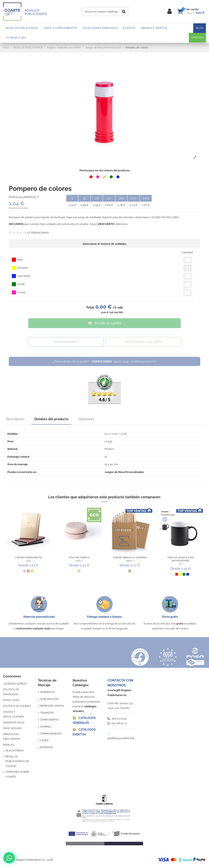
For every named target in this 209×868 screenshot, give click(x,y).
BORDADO (47, 747)
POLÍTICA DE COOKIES (17, 706)
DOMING (45, 727)
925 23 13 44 (117, 718)
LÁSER (44, 740)
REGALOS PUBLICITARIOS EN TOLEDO (17, 761)
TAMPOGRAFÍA (49, 720)
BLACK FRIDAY (15, 751)
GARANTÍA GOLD (14, 723)
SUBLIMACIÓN (49, 699)
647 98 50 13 (117, 723)
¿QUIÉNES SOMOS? (15, 684)
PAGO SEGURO (12, 728)
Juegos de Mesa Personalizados (124, 472)
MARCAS (9, 745)
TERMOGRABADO (51, 734)
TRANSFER (47, 713)
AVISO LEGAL (12, 700)
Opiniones (86, 419)
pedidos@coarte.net (121, 738)
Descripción (15, 419)
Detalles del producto (51, 419)
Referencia (16, 197)
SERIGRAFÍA (47, 692)
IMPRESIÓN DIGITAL (52, 706)
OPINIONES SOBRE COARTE (17, 774)
